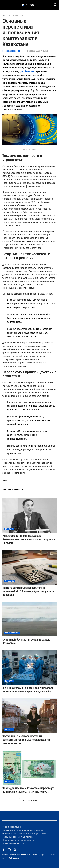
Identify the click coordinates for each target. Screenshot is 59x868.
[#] (30, 5)
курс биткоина (27, 72)
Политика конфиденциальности (18, 840)
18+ (43, 834)
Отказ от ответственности (15, 834)
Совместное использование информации (23, 830)
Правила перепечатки (13, 843)
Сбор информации (12, 827)
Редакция (35, 834)
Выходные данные (12, 837)
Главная (6, 16)
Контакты (27, 837)
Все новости (18, 16)
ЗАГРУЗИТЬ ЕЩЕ (30, 801)
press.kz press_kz (11, 51)
